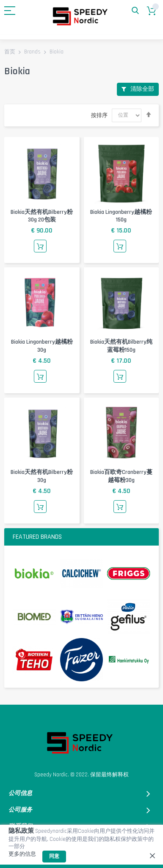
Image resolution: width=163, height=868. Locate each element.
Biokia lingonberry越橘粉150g (121, 216)
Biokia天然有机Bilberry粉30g (42, 476)
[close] (152, 856)
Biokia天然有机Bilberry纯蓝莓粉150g (121, 346)
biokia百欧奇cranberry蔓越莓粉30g (121, 476)
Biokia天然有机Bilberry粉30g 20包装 (42, 216)
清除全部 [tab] (142, 89)
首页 (10, 52)
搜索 (135, 11)
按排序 (99, 115)
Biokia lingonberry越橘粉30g (42, 346)
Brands (33, 52)
